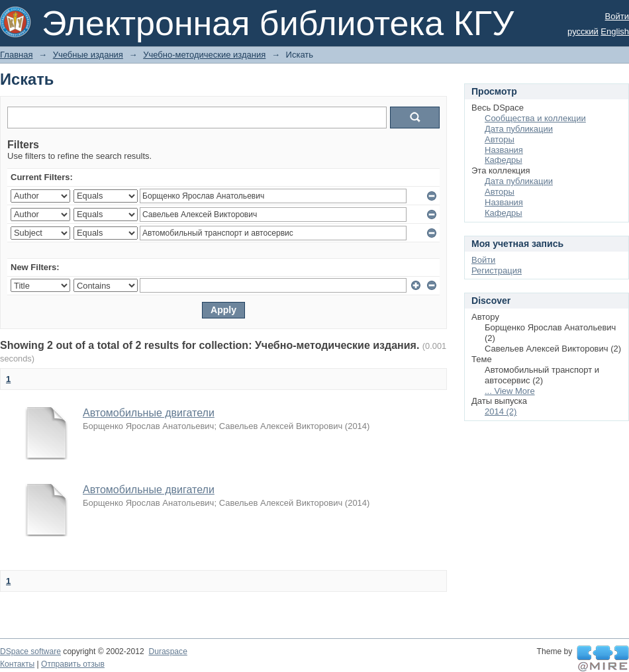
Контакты (17, 664)
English (615, 31)
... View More (510, 391)
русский (583, 31)
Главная (16, 55)
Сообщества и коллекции (535, 118)
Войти (617, 16)
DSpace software (30, 651)
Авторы (500, 139)
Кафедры (504, 160)
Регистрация (497, 270)
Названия (504, 150)
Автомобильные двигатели (149, 413)
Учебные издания (88, 55)
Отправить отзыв (73, 664)
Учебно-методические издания (204, 55)
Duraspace (168, 651)
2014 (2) (501, 411)
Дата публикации (519, 129)
